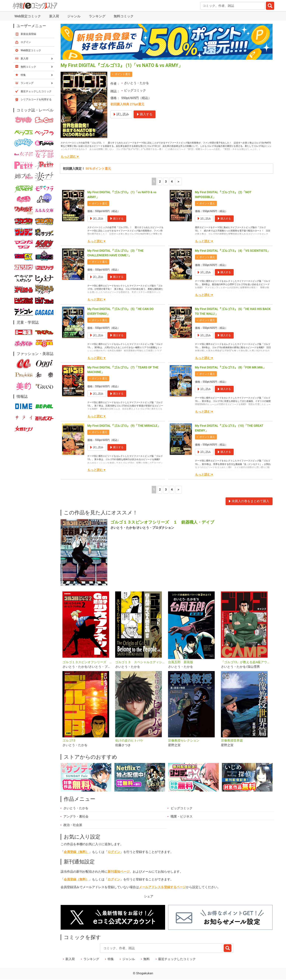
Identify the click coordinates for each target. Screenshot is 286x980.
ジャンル (74, 16)
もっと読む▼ (70, 157)
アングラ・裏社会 (76, 816)
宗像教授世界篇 (232, 740)
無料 (147, 959)
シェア (149, 896)
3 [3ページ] (166, 181)
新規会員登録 (28, 34)
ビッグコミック (135, 90)
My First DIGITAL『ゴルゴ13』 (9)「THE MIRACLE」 (124, 426)
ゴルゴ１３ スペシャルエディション (140, 662)
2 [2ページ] (160, 181)
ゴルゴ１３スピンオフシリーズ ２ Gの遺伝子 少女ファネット (87, 662)
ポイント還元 (123, 74)
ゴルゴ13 (69, 740)
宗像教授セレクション (184, 740)
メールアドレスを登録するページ (162, 887)
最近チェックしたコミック (177, 959)
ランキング (97, 16)
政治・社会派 (73, 825)
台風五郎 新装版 (181, 662)
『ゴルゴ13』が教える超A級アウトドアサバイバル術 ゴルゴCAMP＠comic (246, 662)
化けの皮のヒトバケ (129, 740)
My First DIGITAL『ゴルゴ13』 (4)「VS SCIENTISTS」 (233, 251)
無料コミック (124, 16)
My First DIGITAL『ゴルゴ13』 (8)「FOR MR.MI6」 (230, 367)
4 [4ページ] (172, 181)
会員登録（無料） (76, 852)
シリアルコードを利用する (36, 99)
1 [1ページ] (154, 181)
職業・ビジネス (182, 816)
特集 (111, 959)
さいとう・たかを (137, 83)
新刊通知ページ (119, 872)
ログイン (114, 852)
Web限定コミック (28, 16)
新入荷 (54, 16)
